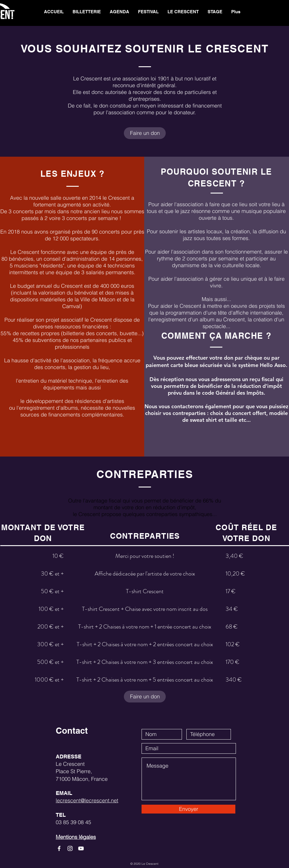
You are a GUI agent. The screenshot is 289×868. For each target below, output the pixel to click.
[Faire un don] (145, 133)
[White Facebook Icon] (59, 848)
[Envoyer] (188, 809)
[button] (183, 12)
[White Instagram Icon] (70, 848)
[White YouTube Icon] (81, 848)
